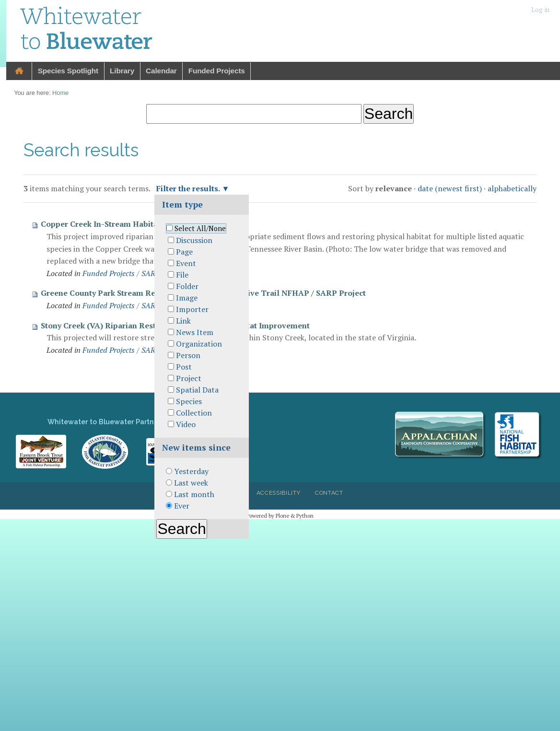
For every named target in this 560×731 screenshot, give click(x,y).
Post (184, 367)
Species (189, 401)
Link (183, 321)
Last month (194, 494)
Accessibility (279, 493)
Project (189, 378)
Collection (194, 413)
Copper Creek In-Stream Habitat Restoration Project (138, 224)
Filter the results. (189, 188)
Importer (192, 309)
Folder (187, 286)
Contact (329, 493)
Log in (540, 10)
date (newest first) (450, 188)
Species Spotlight (68, 71)
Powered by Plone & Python (280, 516)
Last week (191, 483)
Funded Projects (217, 71)
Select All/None (200, 228)
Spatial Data (197, 390)
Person (188, 355)
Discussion (194, 240)
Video (186, 424)
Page (184, 252)
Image (187, 298)
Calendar (161, 71)
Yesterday (191, 471)
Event (186, 263)
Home (19, 71)
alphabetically (512, 188)
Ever (182, 506)
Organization (199, 344)
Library (122, 71)
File (182, 275)
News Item (195, 332)
